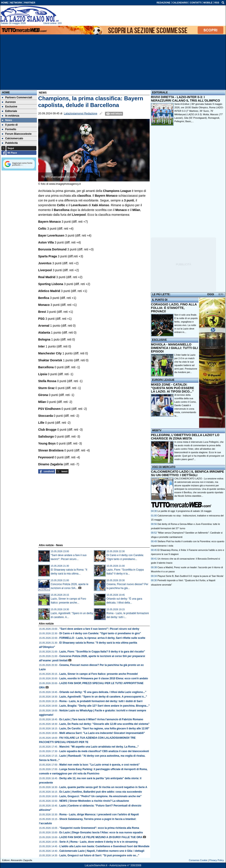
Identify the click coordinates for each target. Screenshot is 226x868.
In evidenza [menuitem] (11, 116)
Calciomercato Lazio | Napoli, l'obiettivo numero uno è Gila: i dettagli (102, 851)
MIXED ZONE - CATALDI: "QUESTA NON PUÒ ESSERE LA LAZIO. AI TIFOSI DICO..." (173, 388)
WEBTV (157, 430)
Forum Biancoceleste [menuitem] (17, 134)
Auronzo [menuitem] (9, 102)
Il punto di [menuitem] (10, 125)
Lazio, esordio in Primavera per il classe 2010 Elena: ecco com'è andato (104, 678)
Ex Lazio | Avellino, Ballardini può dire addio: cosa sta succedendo (101, 792)
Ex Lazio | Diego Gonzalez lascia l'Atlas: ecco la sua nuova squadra (101, 832)
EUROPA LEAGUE (163, 380)
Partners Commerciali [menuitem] (17, 97)
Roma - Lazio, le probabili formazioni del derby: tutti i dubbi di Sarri (101, 701)
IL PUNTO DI (160, 300)
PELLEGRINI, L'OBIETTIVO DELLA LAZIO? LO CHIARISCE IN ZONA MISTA (185, 437)
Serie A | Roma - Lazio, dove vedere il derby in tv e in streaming (99, 842)
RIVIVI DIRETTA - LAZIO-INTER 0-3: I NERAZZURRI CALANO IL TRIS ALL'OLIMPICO (185, 99)
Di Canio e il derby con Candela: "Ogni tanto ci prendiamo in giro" (100, 633)
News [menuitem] (7, 120)
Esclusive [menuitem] (10, 107)
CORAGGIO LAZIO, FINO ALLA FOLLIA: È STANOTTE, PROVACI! (174, 308)
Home (6, 92)
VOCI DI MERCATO (164, 467)
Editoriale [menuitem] (10, 111)
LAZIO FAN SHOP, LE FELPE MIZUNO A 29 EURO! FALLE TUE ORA (101, 837)
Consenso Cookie (198, 860)
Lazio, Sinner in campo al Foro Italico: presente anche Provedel (99, 674)
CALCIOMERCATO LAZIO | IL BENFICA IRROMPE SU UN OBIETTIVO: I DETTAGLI (188, 473)
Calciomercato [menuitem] (13, 138)
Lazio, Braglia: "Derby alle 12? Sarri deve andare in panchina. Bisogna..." (105, 706)
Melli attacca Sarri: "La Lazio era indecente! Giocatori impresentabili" (102, 733)
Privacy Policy (217, 860)
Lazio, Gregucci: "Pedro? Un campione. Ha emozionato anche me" (101, 796)
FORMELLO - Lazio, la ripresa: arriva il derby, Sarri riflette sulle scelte (102, 638)
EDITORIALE (160, 92)
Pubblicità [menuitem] (10, 143)
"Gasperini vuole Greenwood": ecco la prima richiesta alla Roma (99, 828)
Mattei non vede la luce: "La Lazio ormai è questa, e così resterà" (100, 765)
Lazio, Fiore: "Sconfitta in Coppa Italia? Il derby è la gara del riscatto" (102, 652)
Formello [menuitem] (9, 129)
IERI (221, 294)
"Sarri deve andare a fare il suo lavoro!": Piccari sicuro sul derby (99, 629)
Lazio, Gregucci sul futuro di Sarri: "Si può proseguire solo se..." (99, 855)
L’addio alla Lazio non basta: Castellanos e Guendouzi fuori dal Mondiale (104, 846)
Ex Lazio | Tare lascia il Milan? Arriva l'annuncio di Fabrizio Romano (101, 719)
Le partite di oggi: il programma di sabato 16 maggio (184, 511)
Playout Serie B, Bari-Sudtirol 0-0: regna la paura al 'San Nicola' (191, 576)
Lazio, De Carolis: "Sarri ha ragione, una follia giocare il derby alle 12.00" (104, 728)
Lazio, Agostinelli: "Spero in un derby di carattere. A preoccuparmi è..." (103, 697)
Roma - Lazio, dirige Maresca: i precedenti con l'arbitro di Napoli (99, 814)
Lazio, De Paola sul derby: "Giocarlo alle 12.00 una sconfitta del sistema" (105, 724)
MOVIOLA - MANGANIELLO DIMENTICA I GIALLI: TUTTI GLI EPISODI (174, 348)
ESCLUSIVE (159, 340)
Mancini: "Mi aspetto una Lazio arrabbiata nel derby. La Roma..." (99, 747)
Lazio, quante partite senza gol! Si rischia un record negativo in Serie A (103, 787)
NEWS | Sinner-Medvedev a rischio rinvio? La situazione (94, 801)
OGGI (210, 294)
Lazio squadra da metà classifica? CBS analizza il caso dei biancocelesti (104, 751)
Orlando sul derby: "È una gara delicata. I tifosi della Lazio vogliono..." (103, 692)
